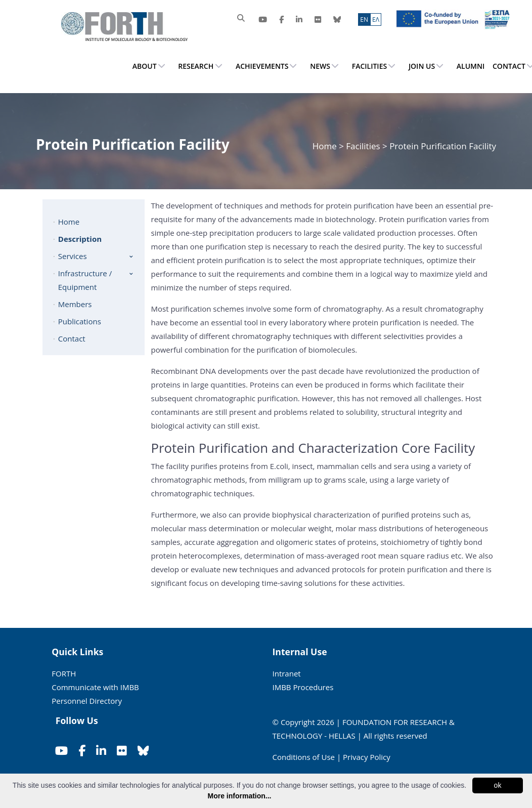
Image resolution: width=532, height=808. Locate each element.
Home (326, 146)
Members (75, 304)
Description (80, 239)
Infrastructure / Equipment (85, 280)
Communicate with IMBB (95, 687)
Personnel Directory (87, 701)
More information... (240, 796)
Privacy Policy (367, 757)
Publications (80, 321)
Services (73, 256)
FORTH (64, 673)
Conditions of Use (304, 757)
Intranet (287, 673)
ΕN (364, 19)
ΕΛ (376, 19)
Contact (72, 338)
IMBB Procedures (303, 687)
